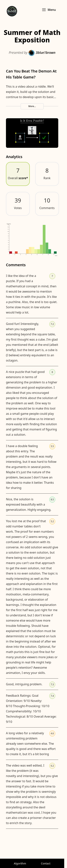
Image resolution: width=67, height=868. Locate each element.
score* (23, 178)
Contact (46, 863)
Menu (49, 10)
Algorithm (20, 863)
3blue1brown (42, 52)
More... (32, 106)
